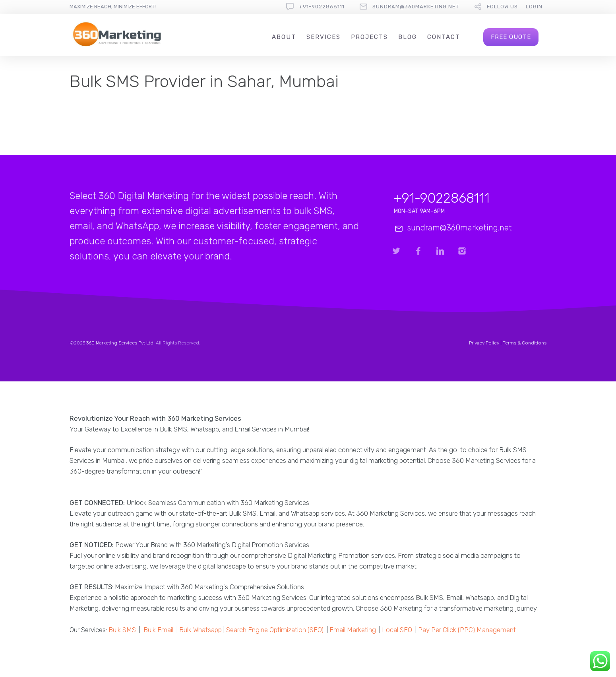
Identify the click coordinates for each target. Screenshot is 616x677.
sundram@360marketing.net (416, 7)
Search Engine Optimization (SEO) (275, 630)
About (284, 37)
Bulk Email (158, 630)
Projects (369, 37)
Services (323, 37)
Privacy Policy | (486, 343)
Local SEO (397, 630)
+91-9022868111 (322, 7)
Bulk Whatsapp (200, 630)
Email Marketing (353, 630)
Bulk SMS (122, 630)
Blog (408, 37)
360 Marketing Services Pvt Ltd (120, 343)
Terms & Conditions (525, 343)
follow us (502, 7)
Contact (444, 37)
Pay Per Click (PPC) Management (467, 630)
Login (534, 7)
